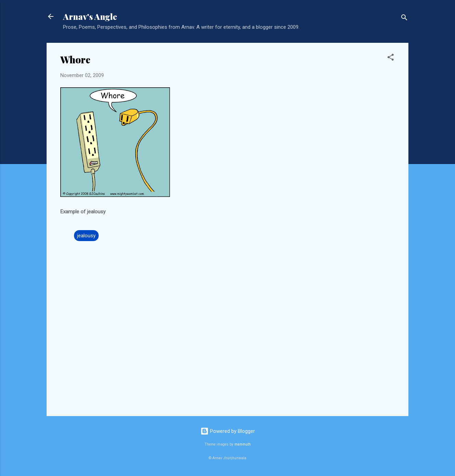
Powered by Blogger (228, 431)
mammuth (243, 444)
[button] (391, 58)
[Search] (404, 19)
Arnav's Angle (90, 16)
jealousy (86, 236)
